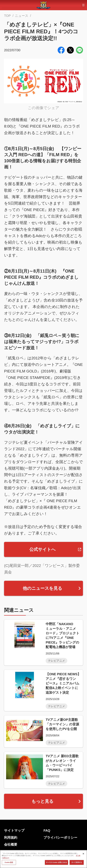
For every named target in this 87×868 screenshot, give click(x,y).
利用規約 (11, 838)
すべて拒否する (77, 864)
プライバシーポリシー (60, 838)
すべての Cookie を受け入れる (56, 864)
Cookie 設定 (9, 864)
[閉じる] (83, 855)
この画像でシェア (43, 108)
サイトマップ (14, 830)
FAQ (47, 830)
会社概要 (11, 844)
